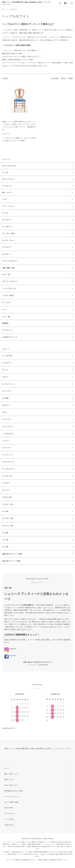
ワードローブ (7, 247)
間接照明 (5, 323)
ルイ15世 (5, 398)
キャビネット (7, 254)
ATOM (11, 808)
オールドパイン (8, 330)
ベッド (4, 310)
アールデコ (6, 483)
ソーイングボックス (9, 288)
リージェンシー (8, 455)
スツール (5, 213)
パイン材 (5, 540)
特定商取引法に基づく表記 (14, 791)
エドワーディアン (8, 462)
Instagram (10, 649)
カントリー (6, 490)
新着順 (71, 78)
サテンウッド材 (8, 526)
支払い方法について (11, 785)
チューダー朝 (7, 356)
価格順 (63, 78)
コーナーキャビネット (10, 261)
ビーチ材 (5, 547)
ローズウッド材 (8, 518)
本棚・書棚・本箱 (8, 268)
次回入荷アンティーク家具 (11, 561)
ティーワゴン (7, 302)
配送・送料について (11, 774)
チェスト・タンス (8, 240)
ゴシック (5, 370)
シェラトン (6, 441)
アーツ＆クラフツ (8, 469)
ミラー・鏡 (6, 317)
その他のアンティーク (10, 337)
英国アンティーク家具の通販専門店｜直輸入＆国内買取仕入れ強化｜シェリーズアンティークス (26, 3)
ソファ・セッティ (8, 206)
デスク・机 (6, 275)
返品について (9, 779)
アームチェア (7, 186)
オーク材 (5, 511)
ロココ (4, 412)
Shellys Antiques (37, 839)
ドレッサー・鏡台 (8, 233)
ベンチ (4, 199)
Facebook (10, 656)
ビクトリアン (7, 448)
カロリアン (6, 405)
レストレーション (8, 384)
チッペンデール (8, 426)
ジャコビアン (7, 363)
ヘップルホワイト (13, 9)
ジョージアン (7, 419)
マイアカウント (10, 813)
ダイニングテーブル (9, 166)
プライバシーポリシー (12, 797)
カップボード (7, 227)
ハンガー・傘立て (8, 295)
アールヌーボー (8, 476)
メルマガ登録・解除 (11, 802)
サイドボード (7, 220)
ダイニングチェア (8, 179)
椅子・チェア (7, 192)
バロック (5, 377)
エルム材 (5, 533)
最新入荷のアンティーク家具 (12, 554)
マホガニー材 (7, 497)
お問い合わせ (9, 825)
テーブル (5, 172)
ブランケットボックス (10, 281)
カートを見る (9, 819)
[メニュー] (72, 3)
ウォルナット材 (8, 504)
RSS (6, 808)
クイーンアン (7, 391)
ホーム (4, 9)
